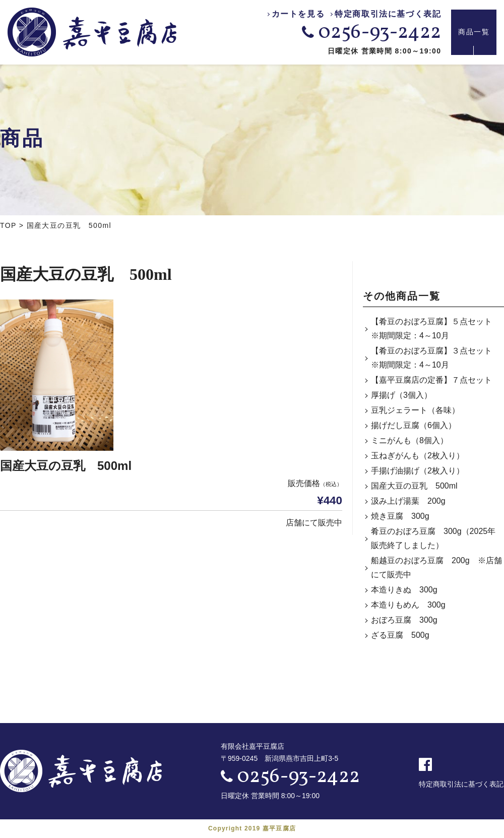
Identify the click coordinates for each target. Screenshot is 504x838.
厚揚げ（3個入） (401, 395)
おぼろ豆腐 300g (404, 620)
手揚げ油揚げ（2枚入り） (418, 471)
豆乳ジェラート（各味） (415, 410)
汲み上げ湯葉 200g (408, 501)
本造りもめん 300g (408, 605)
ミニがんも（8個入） (409, 440)
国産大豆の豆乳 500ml (414, 486)
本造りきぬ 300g (404, 590)
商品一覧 (474, 32)
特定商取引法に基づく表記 (388, 14)
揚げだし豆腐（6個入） (414, 425)
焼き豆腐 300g (400, 516)
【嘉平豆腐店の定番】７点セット (431, 380)
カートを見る (298, 14)
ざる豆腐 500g (400, 635)
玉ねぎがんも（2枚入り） (418, 456)
